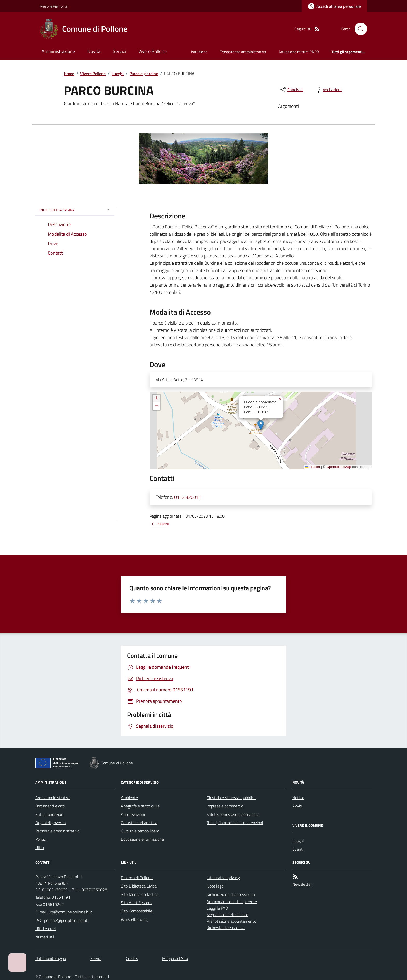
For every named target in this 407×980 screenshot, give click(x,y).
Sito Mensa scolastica (140, 894)
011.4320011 (188, 497)
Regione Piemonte (54, 6)
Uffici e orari (45, 929)
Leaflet (313, 467)
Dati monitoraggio (51, 958)
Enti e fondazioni (50, 814)
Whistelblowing (134, 919)
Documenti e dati (50, 806)
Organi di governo (50, 823)
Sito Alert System (136, 903)
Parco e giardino (144, 74)
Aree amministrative (53, 798)
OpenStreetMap (339, 467)
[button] (261, 425)
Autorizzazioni (133, 814)
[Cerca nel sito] (359, 29)
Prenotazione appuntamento (231, 921)
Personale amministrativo (57, 831)
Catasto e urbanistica (139, 823)
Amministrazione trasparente (232, 902)
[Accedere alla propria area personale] (334, 6)
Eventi (298, 849)
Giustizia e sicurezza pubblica (231, 798)
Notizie (298, 798)
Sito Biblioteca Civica (139, 886)
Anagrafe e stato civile (140, 806)
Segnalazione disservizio (227, 915)
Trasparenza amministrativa (243, 52)
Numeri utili (45, 937)
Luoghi (118, 74)
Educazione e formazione (142, 839)
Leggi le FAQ (217, 908)
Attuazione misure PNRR (299, 52)
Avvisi (297, 806)
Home (69, 74)
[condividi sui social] (291, 90)
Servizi (119, 51)
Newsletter (302, 884)
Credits (132, 958)
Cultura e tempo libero (140, 831)
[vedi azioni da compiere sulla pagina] (328, 90)
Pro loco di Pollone (137, 878)
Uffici (40, 847)
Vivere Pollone (152, 51)
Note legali (216, 886)
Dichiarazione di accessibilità (231, 894)
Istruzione (199, 52)
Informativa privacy (223, 878)
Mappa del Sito (175, 958)
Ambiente (129, 798)
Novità (94, 51)
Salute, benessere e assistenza (233, 814)
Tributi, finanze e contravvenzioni (235, 823)
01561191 (61, 897)
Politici (41, 839)
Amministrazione (58, 51)
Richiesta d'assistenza (226, 928)
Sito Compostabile (137, 911)
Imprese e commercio (225, 806)
